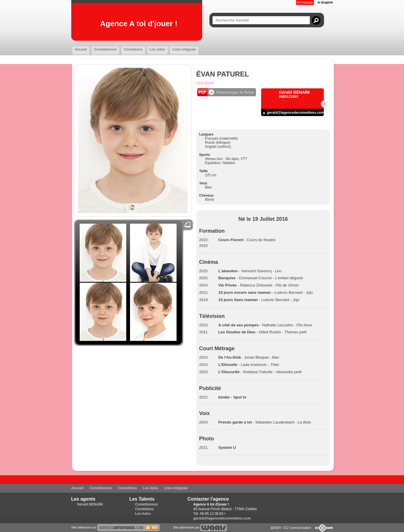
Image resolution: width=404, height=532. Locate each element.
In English (325, 2)
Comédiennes (105, 49)
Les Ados (158, 49)
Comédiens (133, 49)
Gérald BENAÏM (90, 504)
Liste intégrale (184, 49)
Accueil (81, 49)
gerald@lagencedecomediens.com (296, 113)
